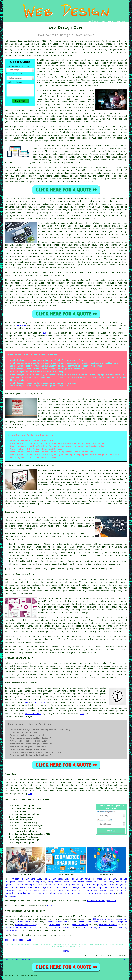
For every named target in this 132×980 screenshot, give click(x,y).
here (30, 794)
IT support (54, 925)
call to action (22, 163)
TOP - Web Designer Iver (18, 940)
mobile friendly (101, 160)
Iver (90, 86)
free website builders (114, 72)
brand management (93, 928)
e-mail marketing (60, 928)
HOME (89, 21)
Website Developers (25, 885)
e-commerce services (56, 922)
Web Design (11, 127)
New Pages (15, 960)
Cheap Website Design (59, 882)
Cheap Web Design (106, 879)
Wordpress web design (50, 286)
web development (118, 922)
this (26, 702)
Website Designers (15, 888)
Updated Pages (26, 960)
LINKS (96, 21)
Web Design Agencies (40, 888)
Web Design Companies (56, 879)
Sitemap (7, 960)
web (96, 280)
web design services (61, 292)
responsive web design (95, 300)
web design (48, 916)
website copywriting (26, 925)
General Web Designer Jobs (101, 901)
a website (24, 218)
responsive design (116, 157)
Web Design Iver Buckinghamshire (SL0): (27, 41)
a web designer (41, 919)
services (60, 280)
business (105, 273)
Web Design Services (82, 879)
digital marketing (88, 922)
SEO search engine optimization (110, 919)
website (57, 44)
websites (48, 148)
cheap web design (38, 292)
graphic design (80, 925)
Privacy (125, 960)
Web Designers (106, 882)
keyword (37, 160)
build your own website (86, 74)
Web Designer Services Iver (27, 800)
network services (25, 922)
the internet (16, 53)
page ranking (119, 160)
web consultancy (108, 925)
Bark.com (21, 325)
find (14, 780)
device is (10, 262)
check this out (33, 714)
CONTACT (111, 21)
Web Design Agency (97, 885)
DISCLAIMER (121, 21)
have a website (32, 122)
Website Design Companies (27, 879)
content (68, 259)
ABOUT (103, 21)
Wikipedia (40, 702)
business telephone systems (21, 928)
